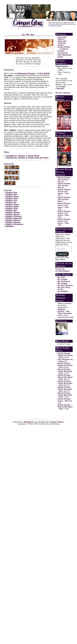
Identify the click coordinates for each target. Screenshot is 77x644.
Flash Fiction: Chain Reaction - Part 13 (65, 383)
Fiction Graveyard (63, 52)
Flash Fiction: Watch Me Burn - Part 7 (65, 407)
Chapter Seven (12, 204)
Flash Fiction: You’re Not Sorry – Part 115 (64, 214)
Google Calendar (60, 88)
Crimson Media (56, 422)
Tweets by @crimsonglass (62, 270)
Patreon (61, 309)
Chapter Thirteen (13, 216)
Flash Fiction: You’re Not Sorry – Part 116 (64, 206)
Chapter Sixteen (13, 222)
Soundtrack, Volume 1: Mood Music (23, 156)
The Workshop (65, 55)
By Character (64, 281)
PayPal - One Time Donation (65, 312)
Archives (64, 49)
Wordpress (29, 422)
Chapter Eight (12, 206)
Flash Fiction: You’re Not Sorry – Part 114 (64, 222)
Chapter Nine (12, 208)
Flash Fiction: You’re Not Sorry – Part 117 (64, 192)
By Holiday (63, 291)
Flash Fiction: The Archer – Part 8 (64, 186)
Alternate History (62, 38)
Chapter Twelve (13, 214)
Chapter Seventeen (14, 224)
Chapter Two (11, 194)
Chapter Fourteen (14, 218)
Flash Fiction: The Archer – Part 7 (64, 199)
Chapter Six (11, 202)
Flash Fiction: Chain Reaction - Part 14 (65, 389)
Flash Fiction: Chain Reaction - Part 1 (65, 371)
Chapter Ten (11, 210)
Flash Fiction (64, 47)
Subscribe (62, 254)
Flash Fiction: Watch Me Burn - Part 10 (65, 377)
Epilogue (9, 226)
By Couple (63, 283)
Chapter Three (12, 196)
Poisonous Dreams (26, 73)
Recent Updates (63, 93)
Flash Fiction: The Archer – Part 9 (64, 180)
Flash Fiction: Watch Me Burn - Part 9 (65, 365)
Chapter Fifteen (13, 220)
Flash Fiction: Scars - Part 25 (65, 400)
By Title (61, 277)
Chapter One (11, 193)
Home (61, 57)
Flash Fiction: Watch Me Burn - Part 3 (65, 355)
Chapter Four (12, 198)
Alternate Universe (62, 42)
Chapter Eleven (13, 212)
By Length (63, 279)
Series (61, 45)
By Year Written (65, 285)
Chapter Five (11, 200)
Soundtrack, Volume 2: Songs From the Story (27, 158)
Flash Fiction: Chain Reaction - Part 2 (65, 395)
